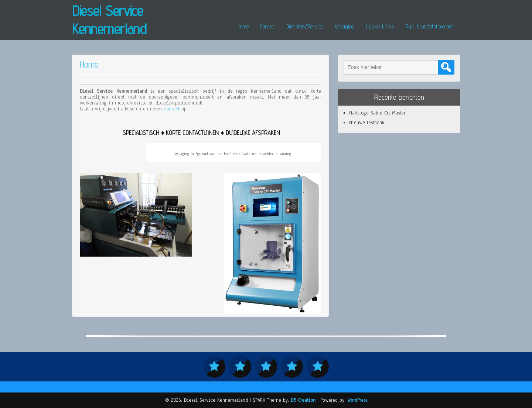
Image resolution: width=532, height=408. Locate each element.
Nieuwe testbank (367, 123)
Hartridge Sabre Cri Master (377, 113)
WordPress (357, 400)
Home (243, 26)
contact (172, 109)
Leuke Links (380, 26)
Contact (268, 26)
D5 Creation (303, 400)
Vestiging (345, 26)
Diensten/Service (305, 26)
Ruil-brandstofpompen (430, 26)
